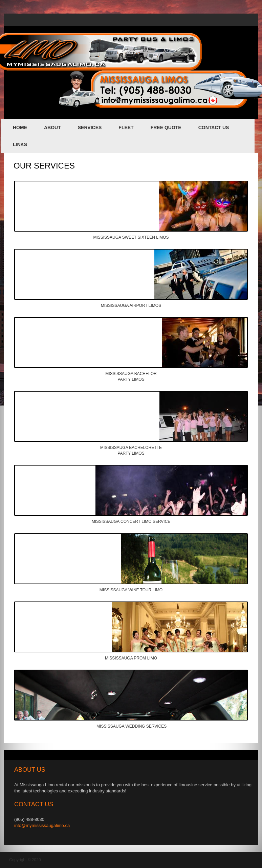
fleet (126, 127)
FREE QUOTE (166, 127)
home (20, 127)
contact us (214, 127)
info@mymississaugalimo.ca (42, 825)
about (52, 127)
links (20, 144)
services (90, 127)
